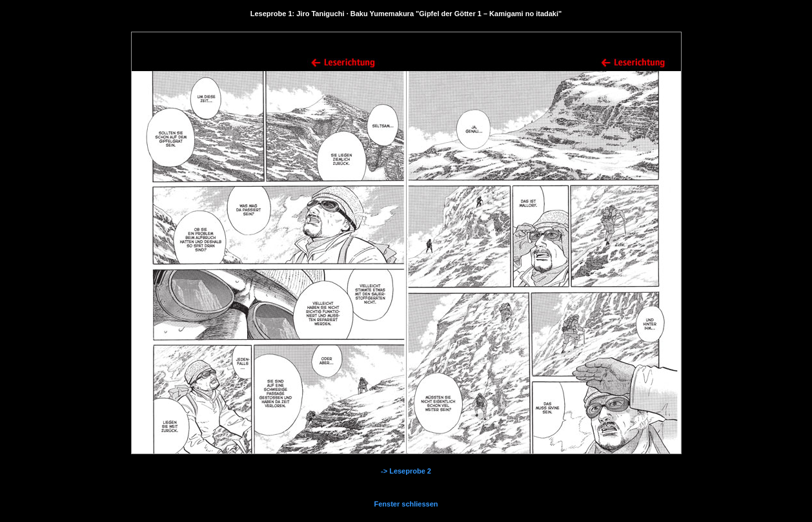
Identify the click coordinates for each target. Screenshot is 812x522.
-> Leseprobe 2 (406, 471)
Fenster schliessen (406, 504)
